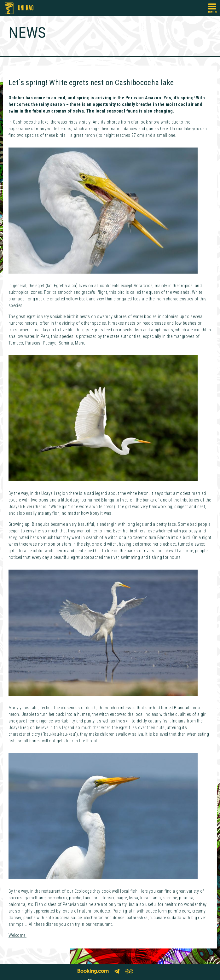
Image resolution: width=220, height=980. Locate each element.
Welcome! (17, 935)
